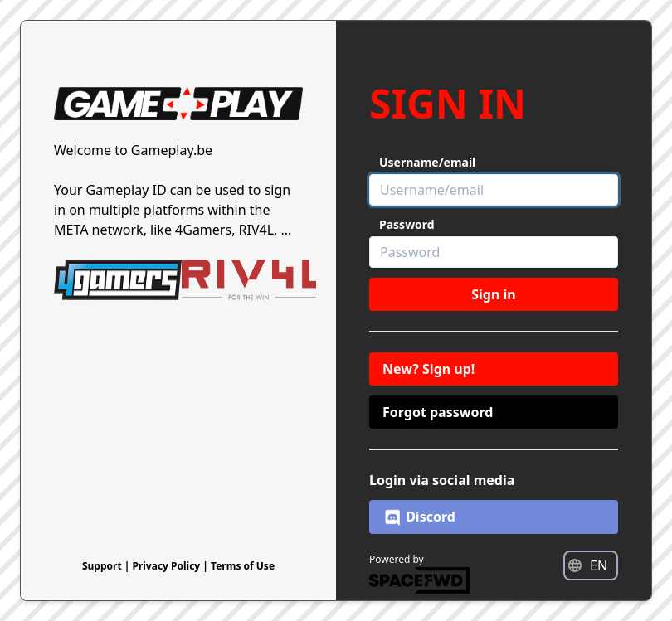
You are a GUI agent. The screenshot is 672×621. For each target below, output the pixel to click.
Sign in (493, 294)
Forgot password (438, 412)
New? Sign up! (429, 369)
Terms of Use (243, 566)
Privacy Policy (167, 566)
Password (407, 224)
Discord (419, 517)
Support (103, 566)
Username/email (427, 162)
